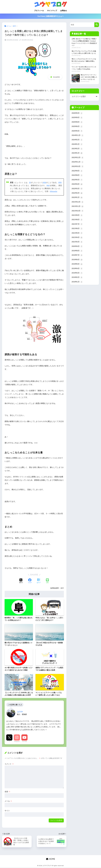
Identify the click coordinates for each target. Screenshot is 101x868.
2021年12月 (78, 213)
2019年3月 (77, 286)
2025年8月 (77, 130)
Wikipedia (57, 191)
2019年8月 (77, 263)
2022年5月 (77, 190)
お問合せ (64, 11)
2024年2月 (77, 149)
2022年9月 (77, 181)
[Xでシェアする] (21, 581)
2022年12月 (78, 167)
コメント (9, 764)
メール (8, 801)
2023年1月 (77, 162)
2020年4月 (77, 258)
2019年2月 (77, 290)
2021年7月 (77, 235)
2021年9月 (77, 226)
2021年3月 (77, 254)
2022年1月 (77, 208)
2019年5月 (77, 277)
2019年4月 (77, 281)
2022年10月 (78, 176)
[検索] (97, 25)
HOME (50, 859)
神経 (50, 186)
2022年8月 (77, 185)
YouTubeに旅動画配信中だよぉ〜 (51, 16)
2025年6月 (77, 135)
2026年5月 (77, 121)
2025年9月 (77, 126)
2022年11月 (78, 171)
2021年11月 (78, 217)
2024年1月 (77, 153)
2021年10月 (78, 222)
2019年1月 (77, 295)
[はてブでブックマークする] (39, 581)
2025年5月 (77, 139)
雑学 (62, 588)
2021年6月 (77, 240)
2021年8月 (77, 231)
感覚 (45, 183)
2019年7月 (77, 267)
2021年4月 (77, 249)
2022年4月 (77, 194)
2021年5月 (77, 245)
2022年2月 (77, 203)
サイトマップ (52, 11)
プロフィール (39, 11)
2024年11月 (78, 144)
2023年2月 (77, 158)
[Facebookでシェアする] (30, 581)
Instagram (17, 741)
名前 (7, 792)
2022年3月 (77, 199)
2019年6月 (77, 272)
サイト (7, 811)
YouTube (24, 741)
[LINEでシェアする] (47, 581)
